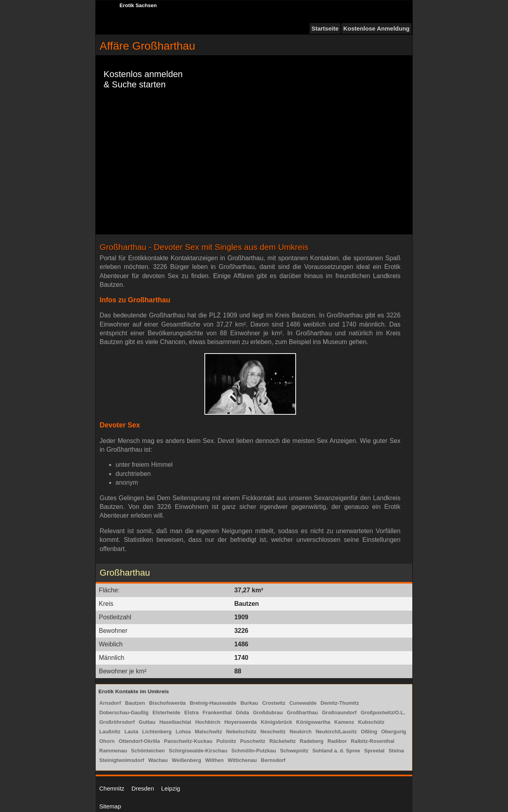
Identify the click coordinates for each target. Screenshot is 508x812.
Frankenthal (217, 712)
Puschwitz (253, 741)
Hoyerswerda (241, 722)
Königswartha (313, 722)
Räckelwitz (283, 741)
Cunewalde (303, 703)
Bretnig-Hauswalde (213, 703)
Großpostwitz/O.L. (383, 712)
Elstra (191, 712)
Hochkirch (208, 722)
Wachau (158, 760)
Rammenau (113, 751)
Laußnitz (110, 732)
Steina (396, 751)
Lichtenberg (157, 732)
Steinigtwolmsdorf (122, 760)
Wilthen (215, 760)
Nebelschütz (241, 732)
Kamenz (344, 722)
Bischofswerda (167, 703)
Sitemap (110, 806)
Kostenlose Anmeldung (376, 28)
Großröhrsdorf (117, 722)
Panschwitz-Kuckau (188, 741)
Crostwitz (274, 703)
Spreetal (374, 751)
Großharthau (303, 712)
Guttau (147, 722)
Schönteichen (148, 751)
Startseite (325, 28)
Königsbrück (276, 722)
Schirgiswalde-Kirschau (198, 751)
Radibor (337, 741)
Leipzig (171, 788)
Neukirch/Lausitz (336, 732)
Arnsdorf (110, 703)
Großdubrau (268, 712)
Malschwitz (209, 732)
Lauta (131, 732)
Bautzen (135, 703)
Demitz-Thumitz (340, 703)
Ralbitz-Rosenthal (373, 741)
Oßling (369, 732)
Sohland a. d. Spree (336, 751)
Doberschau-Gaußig (124, 712)
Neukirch (301, 732)
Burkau (249, 703)
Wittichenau (242, 760)
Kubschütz (371, 722)
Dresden (143, 788)
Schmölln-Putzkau (254, 751)
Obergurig (394, 732)
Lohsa (183, 732)
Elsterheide (166, 712)
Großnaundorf (339, 712)
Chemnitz (112, 788)
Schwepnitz (294, 751)
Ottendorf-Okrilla (139, 741)
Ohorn (107, 741)
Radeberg (312, 741)
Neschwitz (273, 732)
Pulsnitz (226, 741)
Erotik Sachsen (138, 5)
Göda (242, 712)
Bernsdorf (273, 760)
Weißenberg (187, 760)
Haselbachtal (175, 722)
